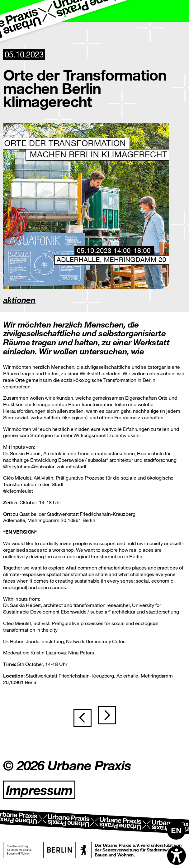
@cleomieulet (18, 491)
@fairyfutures (17, 466)
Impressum (39, 790)
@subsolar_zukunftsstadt (59, 466)
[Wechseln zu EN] (176, 830)
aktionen (19, 300)
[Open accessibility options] (177, 856)
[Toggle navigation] (178, 11)
